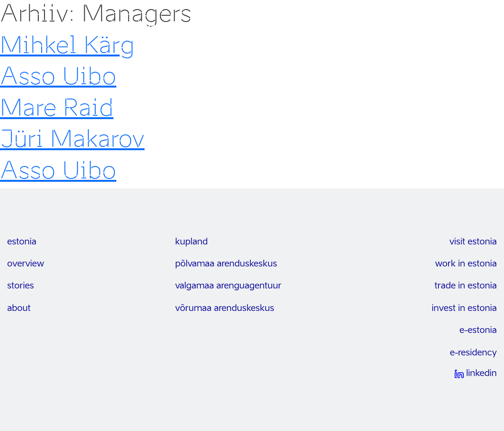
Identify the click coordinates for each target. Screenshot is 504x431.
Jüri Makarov (72, 139)
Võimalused (245, 27)
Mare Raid (57, 108)
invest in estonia (464, 309)
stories (21, 286)
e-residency (473, 353)
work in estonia (466, 264)
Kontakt (442, 27)
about (19, 309)
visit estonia (473, 242)
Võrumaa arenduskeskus (225, 309)
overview (26, 264)
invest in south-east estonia (90, 27)
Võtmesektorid (301, 27)
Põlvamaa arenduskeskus (226, 264)
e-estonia (478, 331)
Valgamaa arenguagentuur (228, 286)
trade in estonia (466, 286)
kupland (191, 242)
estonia (22, 242)
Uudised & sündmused (378, 27)
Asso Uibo (58, 76)
